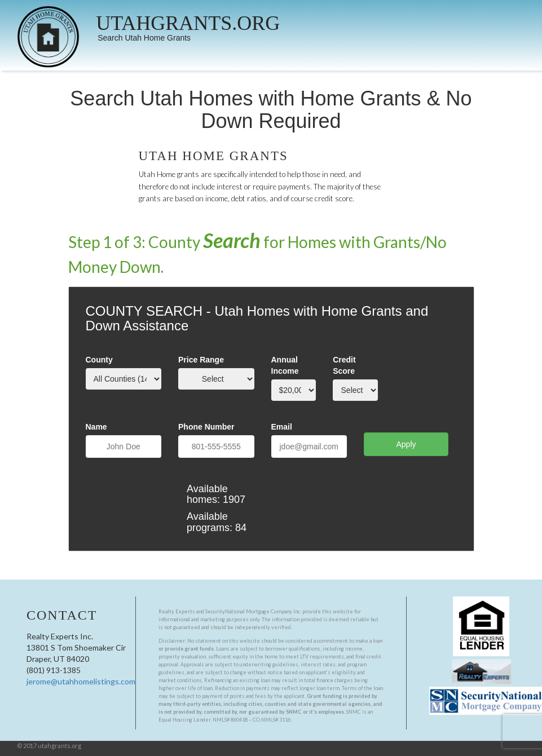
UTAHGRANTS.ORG (188, 23)
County (99, 360)
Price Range (201, 360)
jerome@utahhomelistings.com (81, 681)
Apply (406, 444)
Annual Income (285, 365)
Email (282, 427)
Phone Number (206, 427)
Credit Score (344, 365)
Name (96, 427)
